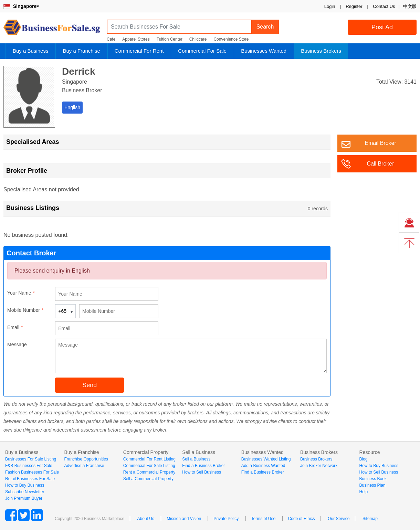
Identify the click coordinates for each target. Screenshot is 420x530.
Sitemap (370, 519)
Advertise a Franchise (84, 466)
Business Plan (372, 485)
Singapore (21, 6)
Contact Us (384, 6)
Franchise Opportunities (86, 459)
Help (364, 492)
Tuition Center (170, 39)
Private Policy (226, 519)
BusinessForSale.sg (52, 29)
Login (330, 6)
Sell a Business (196, 459)
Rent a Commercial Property (149, 472)
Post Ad (382, 27)
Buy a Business (30, 51)
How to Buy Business (25, 485)
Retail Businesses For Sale (30, 479)
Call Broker (380, 164)
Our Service (339, 519)
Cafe (111, 39)
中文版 (410, 6)
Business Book (373, 479)
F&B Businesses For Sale (29, 466)
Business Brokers (321, 51)
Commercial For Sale (202, 51)
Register (354, 6)
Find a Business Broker (203, 466)
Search (265, 27)
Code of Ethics (302, 519)
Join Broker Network (319, 466)
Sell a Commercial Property (148, 479)
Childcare (198, 39)
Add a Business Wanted (263, 466)
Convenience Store (231, 39)
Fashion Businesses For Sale (32, 472)
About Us (146, 519)
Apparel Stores (136, 39)
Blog (364, 459)
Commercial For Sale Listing (149, 466)
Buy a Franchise (81, 51)
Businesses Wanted (264, 51)
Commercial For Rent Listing (149, 459)
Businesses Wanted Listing (266, 459)
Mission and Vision (184, 519)
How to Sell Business (202, 472)
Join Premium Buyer (24, 498)
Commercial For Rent (139, 51)
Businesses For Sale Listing (31, 459)
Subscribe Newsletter (25, 492)
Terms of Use (264, 519)
